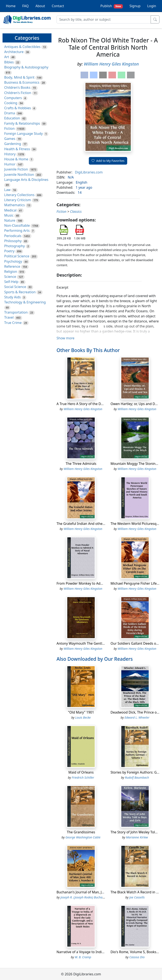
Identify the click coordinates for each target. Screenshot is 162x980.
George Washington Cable (83, 837)
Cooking (11, 103)
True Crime (13, 323)
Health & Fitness (17, 149)
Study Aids (12, 297)
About (40, 6)
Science (10, 277)
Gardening (13, 144)
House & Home (16, 159)
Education (12, 118)
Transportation (16, 312)
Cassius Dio (137, 957)
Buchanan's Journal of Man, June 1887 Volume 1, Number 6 (103, 892)
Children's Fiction (18, 93)
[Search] (104, 19)
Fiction (9, 128)
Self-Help (11, 282)
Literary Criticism (18, 200)
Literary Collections (19, 195)
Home (11, 6)
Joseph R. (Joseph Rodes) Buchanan (84, 897)
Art (7, 57)
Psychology (13, 261)
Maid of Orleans (81, 772)
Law (7, 190)
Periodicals (13, 236)
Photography (15, 246)
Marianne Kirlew (137, 837)
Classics (76, 212)
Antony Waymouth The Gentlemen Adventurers (94, 643)
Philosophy (13, 241)
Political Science (17, 256)
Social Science (15, 287)
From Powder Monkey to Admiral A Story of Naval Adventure (104, 583)
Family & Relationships (22, 123)
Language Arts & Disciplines (26, 180)
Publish (112, 6)
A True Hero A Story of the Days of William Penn (94, 404)
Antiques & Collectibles (22, 47)
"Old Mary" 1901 (81, 712)
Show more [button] (65, 338)
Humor (10, 164)
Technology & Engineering (25, 302)
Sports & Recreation (20, 292)
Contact (58, 6)
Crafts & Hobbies (18, 108)
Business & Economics (22, 82)
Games (10, 139)
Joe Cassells (137, 897)
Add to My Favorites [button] (108, 161)
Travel (9, 317)
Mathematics (14, 205)
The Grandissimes (81, 832)
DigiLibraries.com (89, 172)
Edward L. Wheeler (137, 717)
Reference (12, 266)
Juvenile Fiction (16, 169)
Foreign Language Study (24, 134)
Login (152, 6)
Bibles (9, 62)
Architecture (14, 52)
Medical (10, 210)
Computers (13, 98)
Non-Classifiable (17, 225)
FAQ (26, 6)
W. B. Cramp (83, 957)
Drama (10, 113)
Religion (11, 272)
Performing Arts (17, 231)
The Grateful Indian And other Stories (86, 524)
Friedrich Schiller (83, 777)
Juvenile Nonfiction (19, 175)
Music (9, 215)
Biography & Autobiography (26, 67)
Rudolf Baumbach (137, 777)
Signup (135, 6)
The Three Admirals (81, 464)
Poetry (9, 251)
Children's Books (17, 87)
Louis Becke (83, 717)
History (10, 154)
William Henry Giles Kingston (111, 64)
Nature (10, 220)
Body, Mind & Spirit (19, 77)
